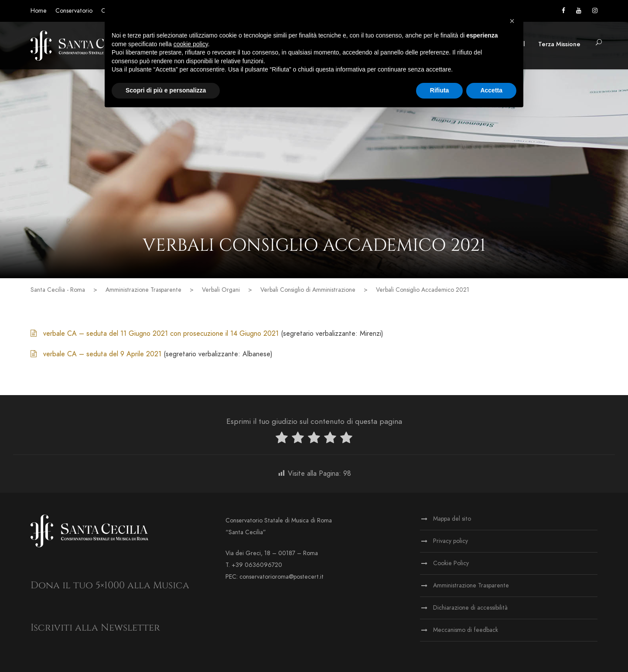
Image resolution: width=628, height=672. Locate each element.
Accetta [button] (491, 90)
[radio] (282, 439)
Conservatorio (74, 11)
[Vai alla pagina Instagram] (595, 11)
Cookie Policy (451, 563)
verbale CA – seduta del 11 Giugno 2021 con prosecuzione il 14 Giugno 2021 (161, 334)
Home (39, 11)
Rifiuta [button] (440, 90)
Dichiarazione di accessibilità (470, 608)
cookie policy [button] (191, 44)
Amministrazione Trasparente (471, 585)
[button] (599, 43)
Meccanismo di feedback (466, 630)
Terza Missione (559, 44)
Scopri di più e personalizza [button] (166, 90)
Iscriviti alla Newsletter (95, 628)
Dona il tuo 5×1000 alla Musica (110, 585)
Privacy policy (451, 541)
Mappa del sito (452, 519)
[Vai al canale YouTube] (579, 11)
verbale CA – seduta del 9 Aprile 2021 (103, 354)
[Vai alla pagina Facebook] (563, 11)
